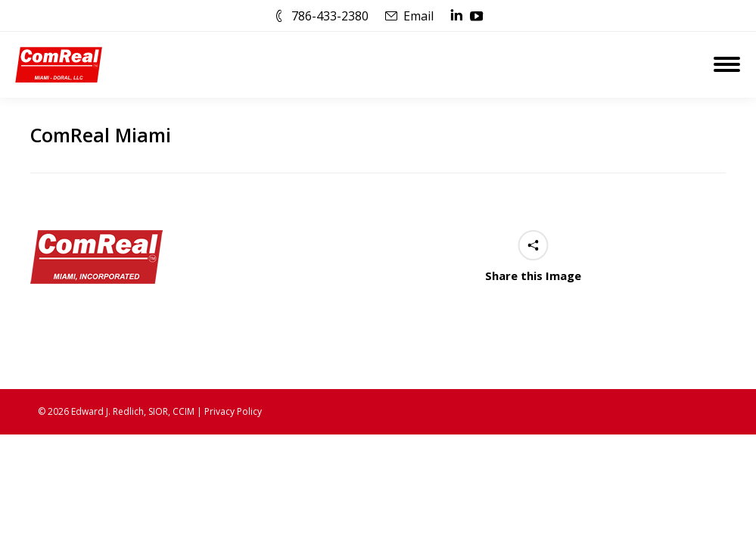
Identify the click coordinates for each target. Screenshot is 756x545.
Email (418, 16)
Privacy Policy (233, 411)
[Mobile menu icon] (727, 64)
